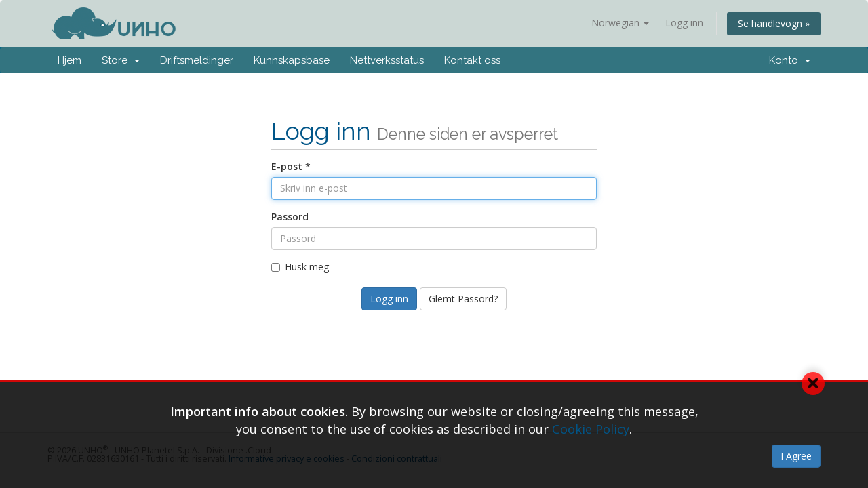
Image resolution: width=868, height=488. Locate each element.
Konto (790, 60)
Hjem (70, 60)
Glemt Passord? (463, 299)
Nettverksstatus (387, 60)
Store (121, 60)
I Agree (796, 456)
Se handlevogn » (774, 23)
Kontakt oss (472, 60)
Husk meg (300, 267)
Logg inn (684, 23)
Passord (290, 217)
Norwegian (620, 23)
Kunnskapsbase (292, 60)
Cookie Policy (591, 429)
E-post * (291, 166)
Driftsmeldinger (197, 60)
